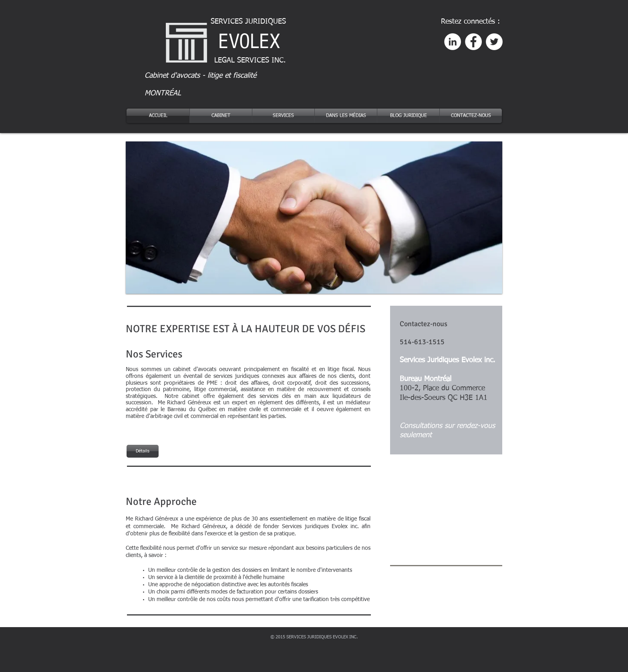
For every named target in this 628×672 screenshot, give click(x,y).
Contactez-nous (424, 324)
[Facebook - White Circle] (473, 42)
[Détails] (143, 451)
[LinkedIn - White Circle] (453, 42)
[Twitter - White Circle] (494, 42)
